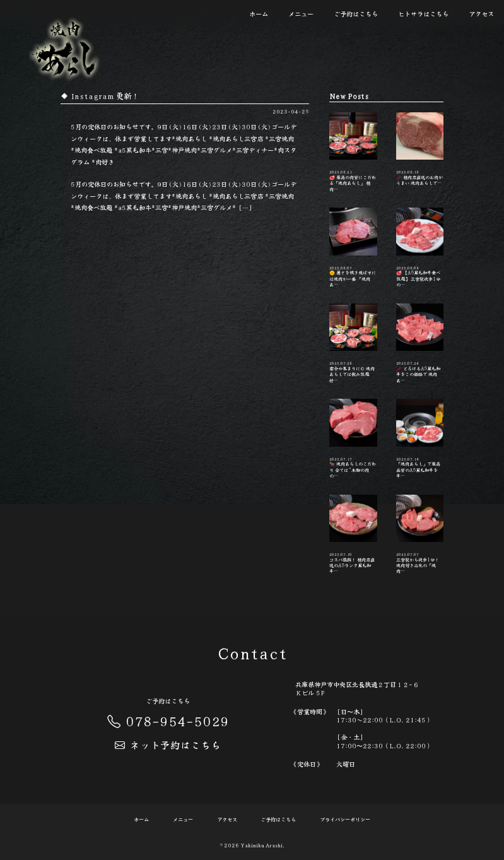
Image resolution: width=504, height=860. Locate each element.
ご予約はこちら (356, 14)
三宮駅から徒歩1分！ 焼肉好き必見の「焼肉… (420, 535)
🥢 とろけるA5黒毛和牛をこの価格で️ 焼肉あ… (420, 344)
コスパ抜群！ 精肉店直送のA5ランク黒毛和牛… (353, 535)
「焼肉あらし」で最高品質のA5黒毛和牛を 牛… (420, 439)
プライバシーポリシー (345, 820)
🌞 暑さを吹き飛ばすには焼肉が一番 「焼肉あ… (353, 248)
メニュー (301, 14)
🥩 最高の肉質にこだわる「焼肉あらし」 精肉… (353, 152)
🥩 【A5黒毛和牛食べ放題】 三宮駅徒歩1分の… (420, 248)
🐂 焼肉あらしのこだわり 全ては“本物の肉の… (353, 439)
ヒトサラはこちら (423, 14)
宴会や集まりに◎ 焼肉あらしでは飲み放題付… (353, 344)
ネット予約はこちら (168, 745)
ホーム (259, 14)
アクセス (481, 14)
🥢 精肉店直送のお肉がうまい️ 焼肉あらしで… (420, 150)
